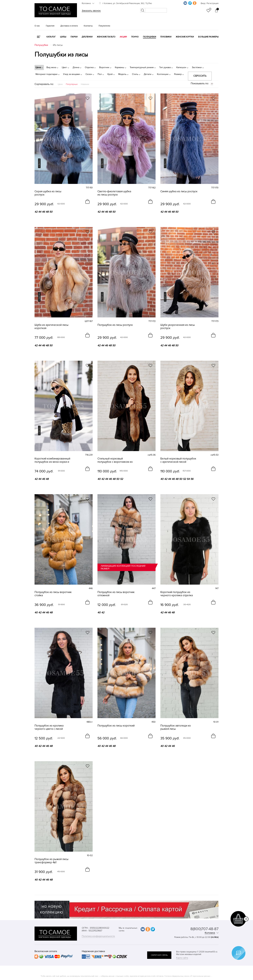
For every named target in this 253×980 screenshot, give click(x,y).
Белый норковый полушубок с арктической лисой (178, 460)
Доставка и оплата (69, 26)
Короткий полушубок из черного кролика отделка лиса (177, 594)
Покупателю (104, 26)
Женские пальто (106, 37)
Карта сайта (182, 957)
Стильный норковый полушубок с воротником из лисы (115, 460)
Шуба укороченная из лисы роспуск (178, 327)
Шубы (63, 37)
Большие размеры (208, 37)
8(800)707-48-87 (204, 929)
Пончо (135, 37)
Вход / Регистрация (210, 3)
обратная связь (159, 955)
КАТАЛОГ (51, 37)
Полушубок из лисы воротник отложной (116, 594)
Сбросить (200, 76)
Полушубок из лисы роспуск (115, 325)
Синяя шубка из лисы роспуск (179, 191)
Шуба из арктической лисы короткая (51, 327)
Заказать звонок (91, 11)
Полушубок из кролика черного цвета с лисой (49, 727)
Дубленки (87, 37)
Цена (60, 84)
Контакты (88, 26)
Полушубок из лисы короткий (116, 726)
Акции (123, 37)
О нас (37, 26)
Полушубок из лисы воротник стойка (53, 594)
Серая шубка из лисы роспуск (48, 193)
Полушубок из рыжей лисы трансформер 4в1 (51, 861)
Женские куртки (185, 37)
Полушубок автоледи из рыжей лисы (176, 727)
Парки (74, 37)
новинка (39, 163)
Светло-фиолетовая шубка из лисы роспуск (114, 193)
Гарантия (50, 26)
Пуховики (166, 37)
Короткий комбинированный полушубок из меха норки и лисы (52, 460)
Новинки (85, 84)
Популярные (72, 84)
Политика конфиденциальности (98, 936)
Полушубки (149, 37)
